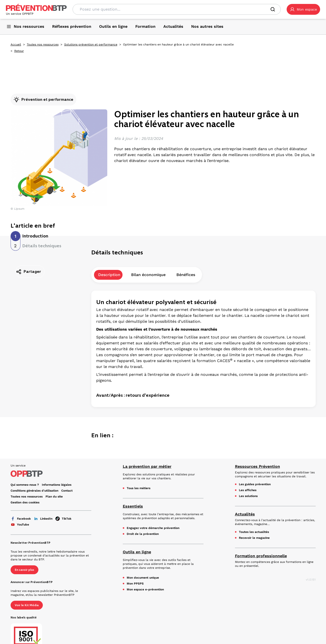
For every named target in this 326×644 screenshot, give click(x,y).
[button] (303, 9)
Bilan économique (148, 281)
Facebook (21, 519)
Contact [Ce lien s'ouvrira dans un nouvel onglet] (67, 491)
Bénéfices (186, 281)
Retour (19, 51)
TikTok (63, 519)
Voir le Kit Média (27, 605)
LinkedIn (43, 519)
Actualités (245, 514)
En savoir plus (24, 570)
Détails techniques (42, 246)
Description (109, 281)
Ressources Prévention (257, 466)
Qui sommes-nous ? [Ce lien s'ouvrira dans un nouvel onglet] (25, 485)
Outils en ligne (137, 552)
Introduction (35, 236)
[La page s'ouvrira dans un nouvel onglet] (303, 9)
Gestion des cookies (25, 502)
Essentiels (133, 506)
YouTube (20, 525)
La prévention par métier (147, 466)
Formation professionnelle (261, 556)
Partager (28, 272)
